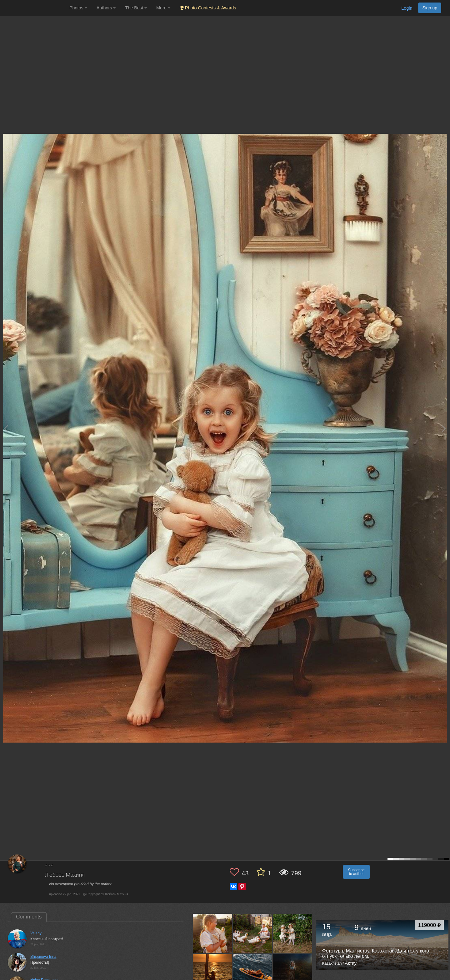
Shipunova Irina (43, 957)
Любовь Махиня (65, 875)
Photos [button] (78, 8)
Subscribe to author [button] (356, 872)
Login (407, 8)
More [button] (163, 8)
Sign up (430, 8)
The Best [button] (136, 8)
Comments (29, 917)
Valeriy (36, 933)
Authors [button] (106, 8)
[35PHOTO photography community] (34, 8)
